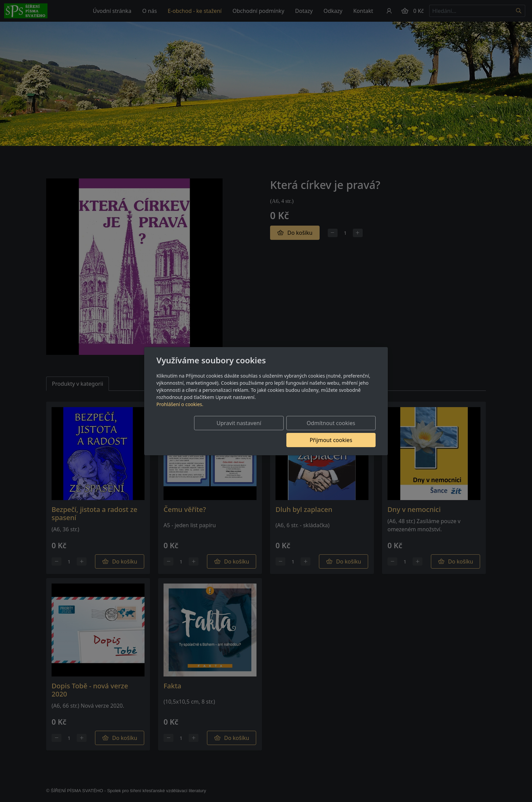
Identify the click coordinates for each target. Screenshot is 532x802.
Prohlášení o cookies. (180, 413)
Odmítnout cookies (275, 432)
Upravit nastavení (207, 432)
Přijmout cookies (343, 432)
